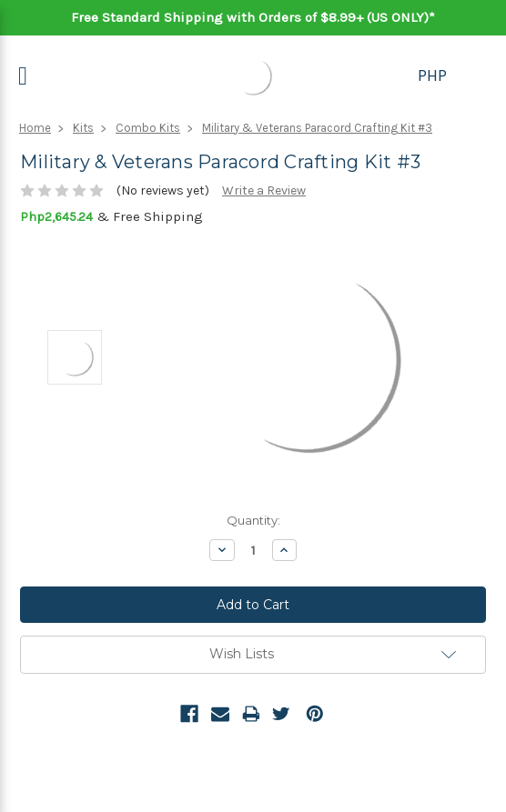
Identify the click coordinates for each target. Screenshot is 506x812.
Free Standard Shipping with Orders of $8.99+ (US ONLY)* (253, 17)
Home (35, 128)
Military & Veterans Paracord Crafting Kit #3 (317, 128)
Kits (83, 128)
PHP (432, 75)
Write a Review (264, 190)
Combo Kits (148, 128)
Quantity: (253, 520)
